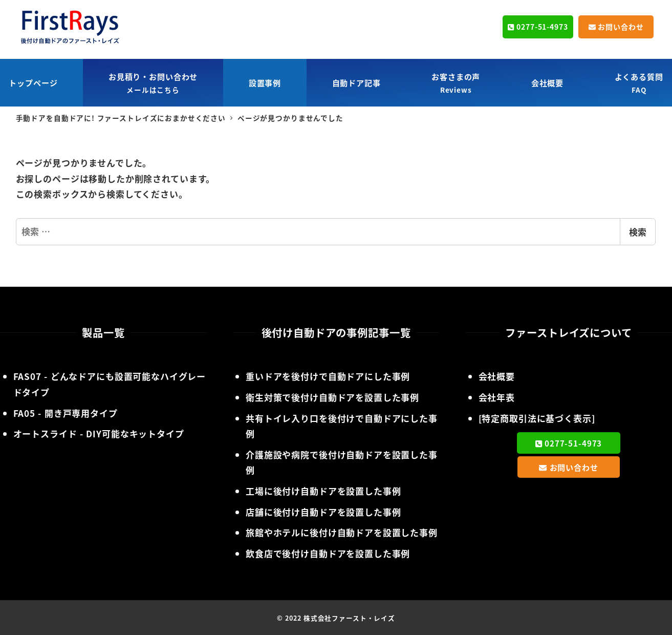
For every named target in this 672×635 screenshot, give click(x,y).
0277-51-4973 (538, 27)
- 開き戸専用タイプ (66, 413)
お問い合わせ (616, 27)
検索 (638, 232)
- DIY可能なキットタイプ (99, 433)
